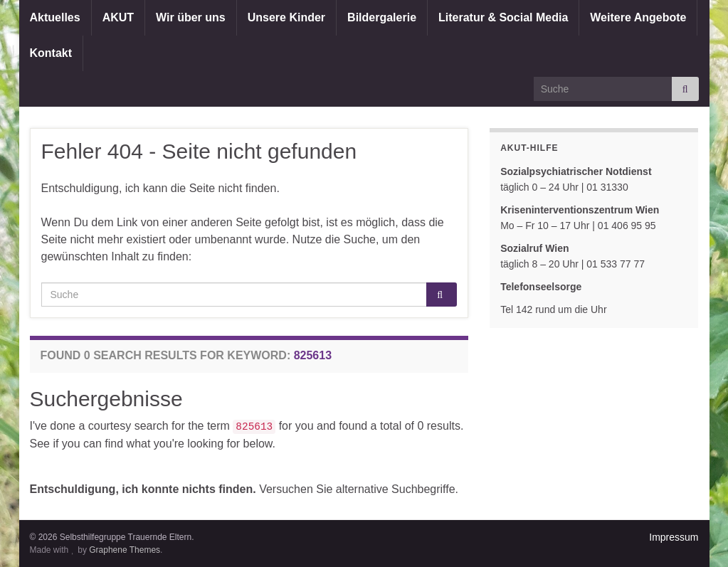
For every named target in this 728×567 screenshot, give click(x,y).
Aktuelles (55, 17)
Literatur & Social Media (503, 17)
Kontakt (51, 53)
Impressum (674, 537)
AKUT (118, 17)
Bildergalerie (382, 17)
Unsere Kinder (286, 17)
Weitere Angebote (638, 17)
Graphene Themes (125, 550)
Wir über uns (191, 17)
